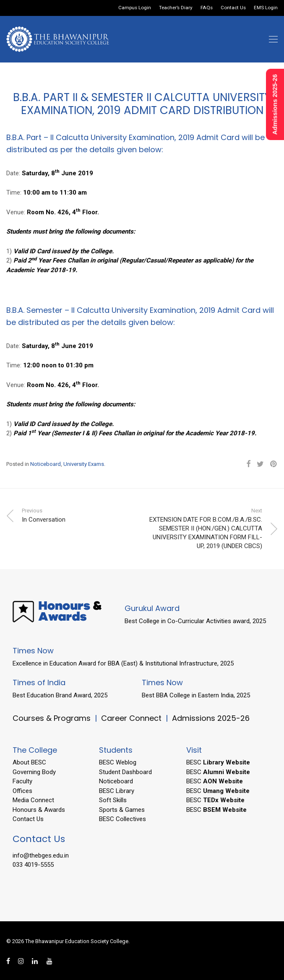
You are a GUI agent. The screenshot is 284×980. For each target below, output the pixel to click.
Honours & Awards (39, 810)
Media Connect (33, 800)
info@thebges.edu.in (41, 855)
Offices (22, 791)
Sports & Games (122, 810)
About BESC (29, 762)
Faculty (22, 781)
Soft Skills (113, 800)
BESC (218, 762)
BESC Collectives (122, 819)
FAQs (207, 8)
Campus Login (135, 8)
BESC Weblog (118, 762)
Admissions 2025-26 (211, 718)
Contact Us (233, 8)
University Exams (84, 464)
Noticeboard (46, 464)
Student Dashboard (125, 772)
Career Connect (132, 718)
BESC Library (117, 791)
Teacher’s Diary (176, 8)
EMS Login (266, 8)
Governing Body (34, 772)
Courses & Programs (52, 718)
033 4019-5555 (33, 865)
